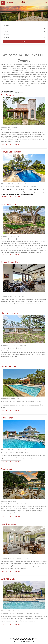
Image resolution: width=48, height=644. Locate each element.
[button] (2, 10)
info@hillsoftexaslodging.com (24, 640)
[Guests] (24, 34)
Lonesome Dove (9, 366)
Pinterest (31, 641)
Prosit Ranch (7, 418)
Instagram (24, 641)
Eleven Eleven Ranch (11, 262)
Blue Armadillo (8, 95)
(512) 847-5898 (33, 638)
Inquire (18, 144)
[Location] (24, 25)
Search (24, 42)
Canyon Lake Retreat (11, 152)
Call (46, 3)
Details (11, 144)
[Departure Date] (23, 31)
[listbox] (24, 10)
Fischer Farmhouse (10, 313)
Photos (4, 144)
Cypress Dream (8, 204)
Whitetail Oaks (8, 579)
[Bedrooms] (24, 37)
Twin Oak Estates (9, 524)
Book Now (10, 3)
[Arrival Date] (23, 28)
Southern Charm (9, 469)
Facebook (17, 641)
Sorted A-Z (19, 92)
